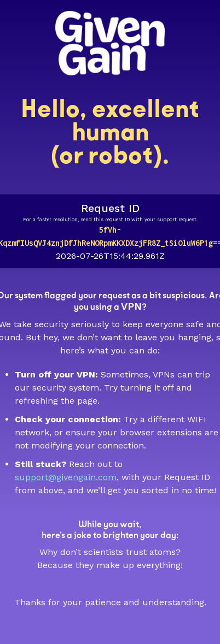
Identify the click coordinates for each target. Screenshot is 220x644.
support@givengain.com (66, 477)
